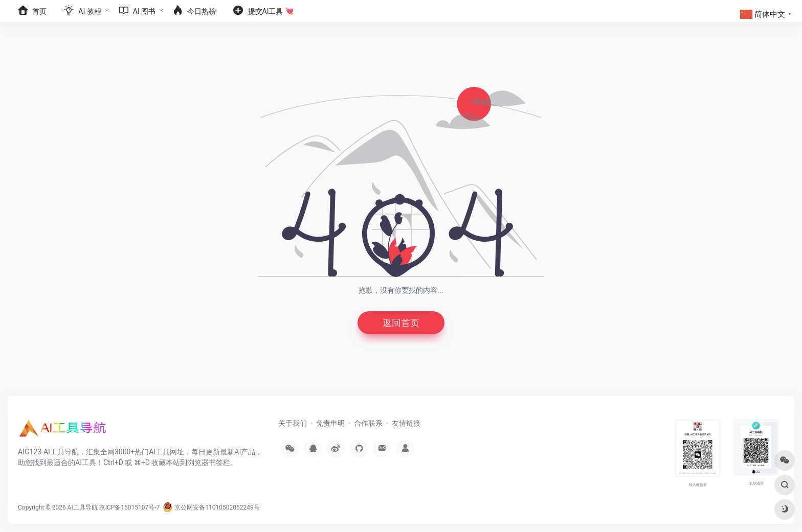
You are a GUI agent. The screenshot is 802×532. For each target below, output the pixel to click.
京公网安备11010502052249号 (211, 507)
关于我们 (293, 423)
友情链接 (406, 423)
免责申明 (330, 423)
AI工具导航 (83, 507)
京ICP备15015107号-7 (130, 507)
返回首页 (401, 323)
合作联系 (368, 423)
